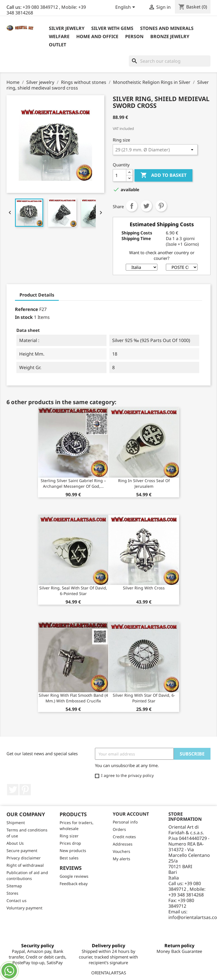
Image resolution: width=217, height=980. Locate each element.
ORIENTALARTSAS (109, 973)
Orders (119, 829)
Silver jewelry (67, 28)
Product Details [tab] (37, 295)
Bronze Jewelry (170, 36)
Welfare (59, 36)
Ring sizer (69, 836)
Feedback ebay (74, 884)
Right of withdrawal (25, 865)
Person (134, 36)
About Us (15, 843)
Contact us (17, 900)
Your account (131, 814)
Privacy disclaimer (24, 858)
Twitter (13, 790)
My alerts (121, 859)
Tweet (146, 206)
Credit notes (124, 837)
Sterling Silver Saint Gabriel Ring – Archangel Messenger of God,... (73, 483)
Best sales (69, 858)
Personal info (125, 822)
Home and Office (97, 36)
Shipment (16, 823)
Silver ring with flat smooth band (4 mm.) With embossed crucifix (73, 698)
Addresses (123, 844)
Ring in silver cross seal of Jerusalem (144, 483)
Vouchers (121, 851)
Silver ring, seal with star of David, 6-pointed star (73, 591)
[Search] (170, 61)
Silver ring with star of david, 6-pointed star (144, 698)
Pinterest (161, 206)
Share (132, 206)
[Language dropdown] (126, 8)
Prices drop (70, 843)
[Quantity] (120, 175)
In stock (24, 317)
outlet (57, 45)
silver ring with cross (144, 588)
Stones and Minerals (167, 28)
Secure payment (22, 851)
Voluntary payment (24, 908)
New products (73, 851)
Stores (12, 893)
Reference (27, 309)
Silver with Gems (112, 28)
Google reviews (74, 876)
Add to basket (163, 175)
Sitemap (14, 886)
